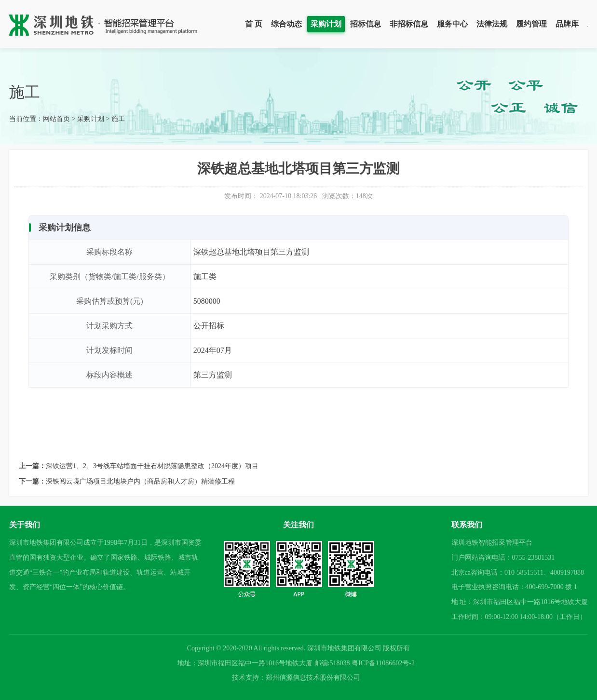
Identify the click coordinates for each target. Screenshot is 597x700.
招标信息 (366, 24)
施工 (118, 119)
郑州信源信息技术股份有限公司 (313, 678)
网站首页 (56, 119)
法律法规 (492, 24)
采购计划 (326, 24)
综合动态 (286, 24)
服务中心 (452, 24)
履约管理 (531, 24)
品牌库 (567, 24)
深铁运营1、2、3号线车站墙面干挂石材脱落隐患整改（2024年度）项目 (152, 466)
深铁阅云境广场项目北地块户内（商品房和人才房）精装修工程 (140, 481)
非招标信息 (409, 24)
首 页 (254, 24)
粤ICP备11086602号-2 (383, 663)
